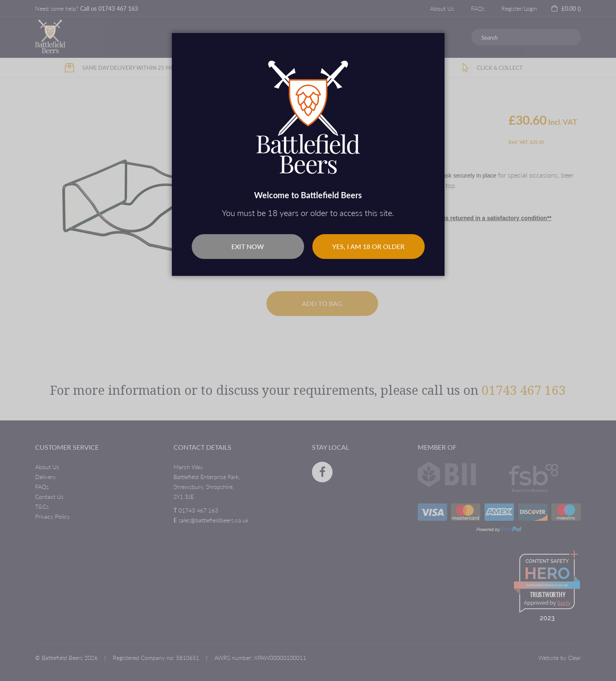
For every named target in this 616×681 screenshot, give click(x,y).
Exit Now (248, 246)
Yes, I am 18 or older (368, 246)
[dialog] (308, 340)
